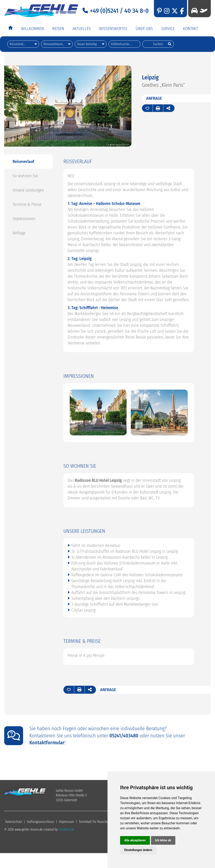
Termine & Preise (27, 204)
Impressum (66, 822)
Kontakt (191, 29)
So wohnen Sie (25, 176)
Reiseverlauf (23, 162)
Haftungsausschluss (40, 822)
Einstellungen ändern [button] (138, 850)
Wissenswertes (113, 29)
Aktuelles (82, 29)
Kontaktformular (47, 743)
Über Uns (144, 29)
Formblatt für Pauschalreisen (98, 822)
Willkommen (32, 29)
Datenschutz (14, 822)
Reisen (58, 29)
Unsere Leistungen (28, 190)
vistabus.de (66, 829)
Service (168, 29)
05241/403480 (124, 736)
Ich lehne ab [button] (163, 840)
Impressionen (24, 219)
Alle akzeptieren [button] (135, 840)
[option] (98, 413)
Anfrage (154, 98)
